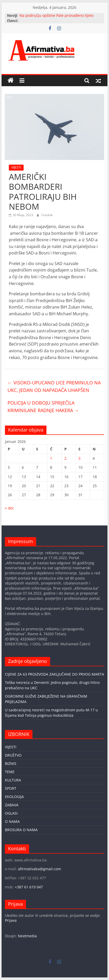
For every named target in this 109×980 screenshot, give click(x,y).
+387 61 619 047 (29, 887)
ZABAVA (12, 805)
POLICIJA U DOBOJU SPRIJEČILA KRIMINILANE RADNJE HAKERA (43, 407)
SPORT (11, 788)
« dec (9, 508)
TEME (10, 772)
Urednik (47, 215)
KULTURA (13, 780)
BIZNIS (11, 763)
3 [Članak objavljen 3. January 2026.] (79, 458)
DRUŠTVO (13, 755)
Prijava (11, 920)
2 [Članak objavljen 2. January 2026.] (65, 458)
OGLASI (11, 813)
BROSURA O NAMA (21, 830)
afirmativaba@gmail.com (39, 869)
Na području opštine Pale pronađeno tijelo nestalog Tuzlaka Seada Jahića (56, 18)
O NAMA (12, 821)
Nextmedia (27, 936)
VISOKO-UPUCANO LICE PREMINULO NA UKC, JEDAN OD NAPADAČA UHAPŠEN (54, 386)
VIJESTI (16, 167)
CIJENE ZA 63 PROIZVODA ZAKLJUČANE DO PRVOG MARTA (55, 674)
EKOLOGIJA (14, 797)
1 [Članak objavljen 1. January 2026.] (51, 458)
